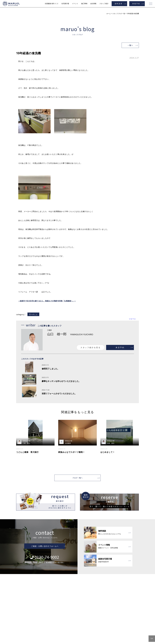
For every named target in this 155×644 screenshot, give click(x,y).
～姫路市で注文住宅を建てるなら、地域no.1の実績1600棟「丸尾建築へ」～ (49, 301)
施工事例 (84, 4)
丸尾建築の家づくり (52, 4)
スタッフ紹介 (104, 4)
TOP (152, 639)
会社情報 (93, 4)
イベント (75, 4)
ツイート (132, 319)
